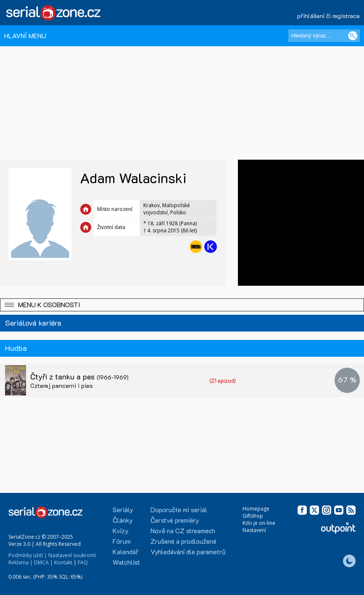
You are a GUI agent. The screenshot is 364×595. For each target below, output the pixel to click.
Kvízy (121, 530)
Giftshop (253, 516)
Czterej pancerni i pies (62, 386)
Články (123, 520)
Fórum (122, 541)
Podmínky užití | (28, 555)
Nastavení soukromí (72, 555)
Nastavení (254, 530)
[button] (182, 305)
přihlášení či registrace (328, 16)
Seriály (123, 509)
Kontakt (63, 562)
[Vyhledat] (353, 36)
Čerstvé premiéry (175, 520)
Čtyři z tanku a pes (79, 376)
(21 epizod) (223, 380)
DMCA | (44, 562)
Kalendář (125, 552)
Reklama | (21, 562)
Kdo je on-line (259, 523)
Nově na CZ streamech (183, 530)
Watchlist (126, 562)
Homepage (256, 509)
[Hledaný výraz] (324, 36)
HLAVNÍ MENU (25, 36)
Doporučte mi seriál (179, 509)
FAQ (83, 562)
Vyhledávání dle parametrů (188, 552)
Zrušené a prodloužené (183, 541)
